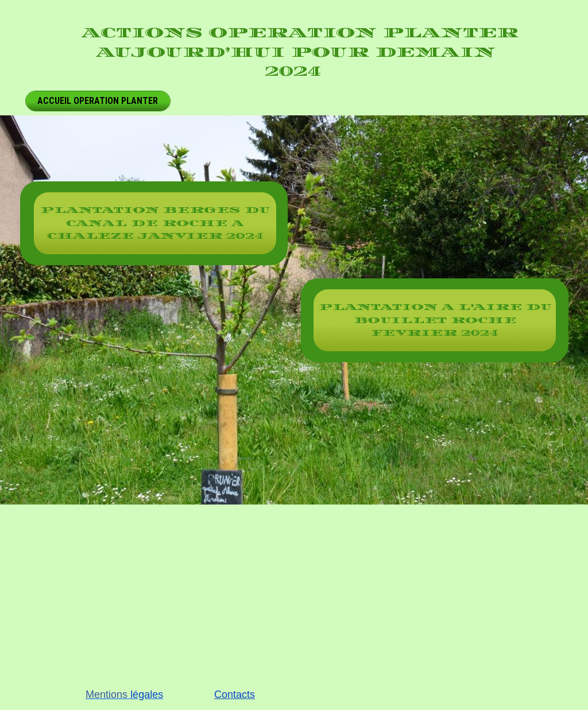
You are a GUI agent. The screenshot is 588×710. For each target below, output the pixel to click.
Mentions (107, 695)
